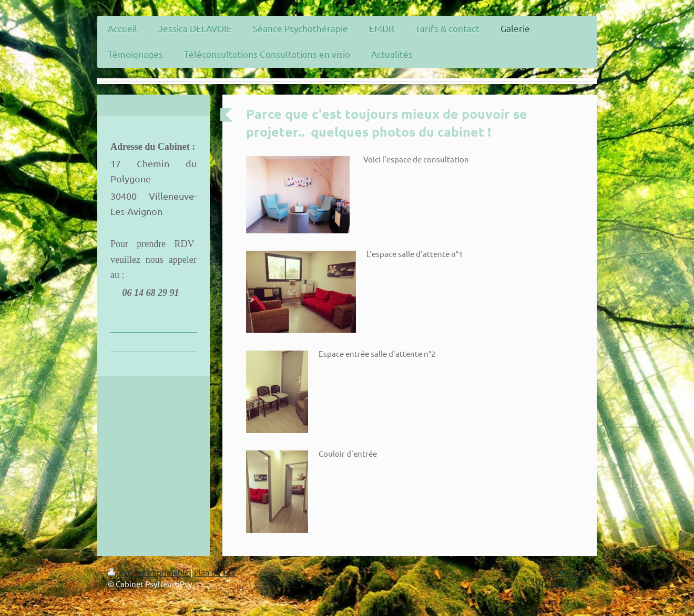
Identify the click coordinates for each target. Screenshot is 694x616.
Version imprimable (149, 572)
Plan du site (215, 572)
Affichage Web (560, 584)
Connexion (567, 572)
